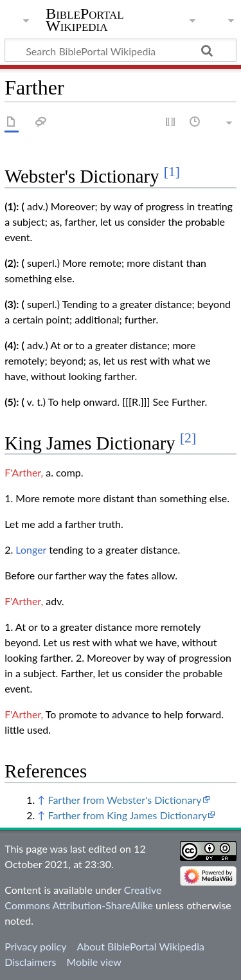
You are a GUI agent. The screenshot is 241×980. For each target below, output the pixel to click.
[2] (188, 438)
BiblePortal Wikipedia (85, 20)
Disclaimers (30, 962)
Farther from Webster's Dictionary (124, 800)
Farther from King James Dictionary (127, 815)
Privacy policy (35, 946)
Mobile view (94, 962)
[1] (172, 172)
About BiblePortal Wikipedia (140, 946)
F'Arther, (24, 472)
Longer (31, 549)
